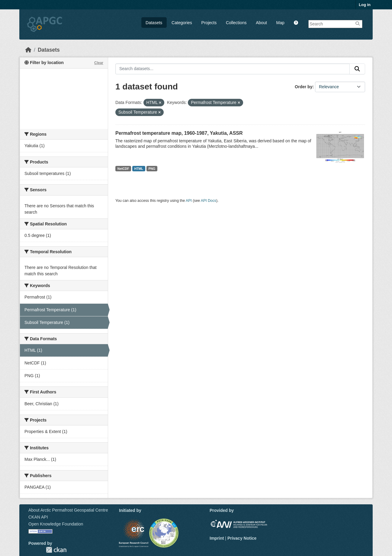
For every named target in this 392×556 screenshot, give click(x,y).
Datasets (154, 23)
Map (280, 23)
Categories (182, 23)
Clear (99, 63)
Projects (209, 23)
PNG (152, 169)
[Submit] (357, 69)
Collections (236, 23)
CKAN (56, 550)
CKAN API (38, 517)
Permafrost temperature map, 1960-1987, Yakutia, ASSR (179, 133)
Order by (304, 87)
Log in (365, 5)
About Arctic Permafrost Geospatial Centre (68, 510)
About (261, 23)
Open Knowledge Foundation (56, 524)
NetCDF (123, 169)
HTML (139, 169)
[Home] (28, 50)
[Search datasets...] (233, 69)
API (189, 201)
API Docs (209, 201)
